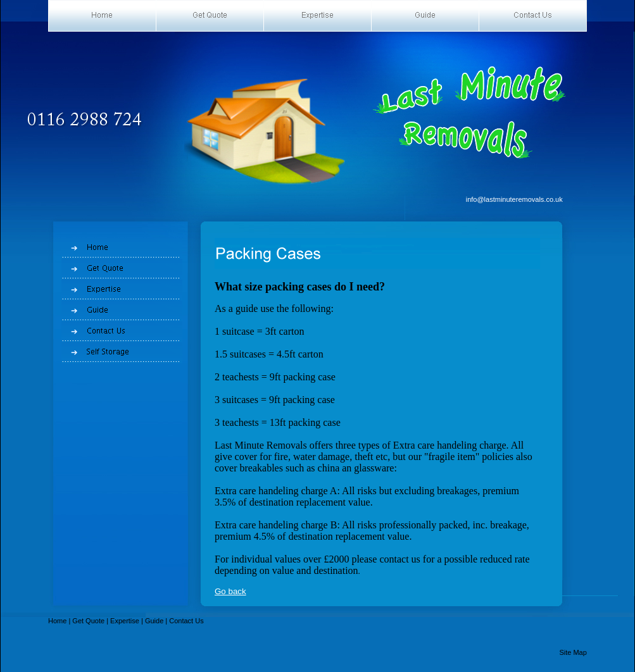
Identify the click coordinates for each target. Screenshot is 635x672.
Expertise (125, 621)
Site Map (573, 652)
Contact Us (186, 621)
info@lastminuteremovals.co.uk (514, 199)
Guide (154, 621)
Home (57, 621)
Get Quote (88, 621)
